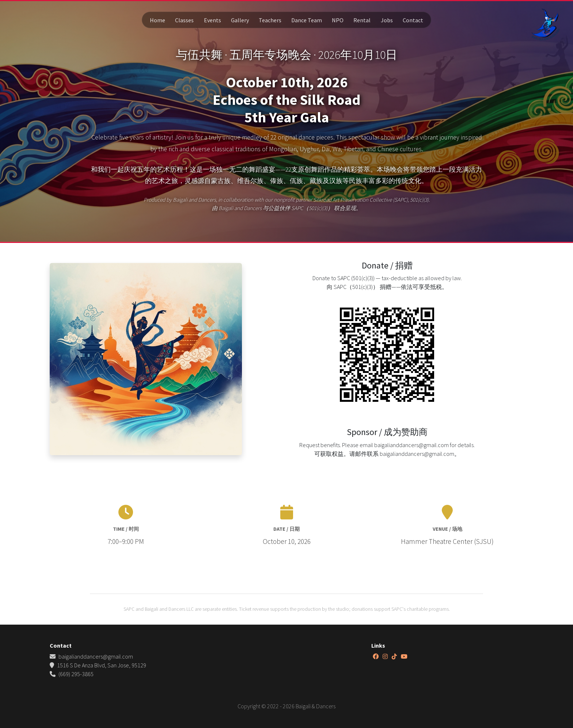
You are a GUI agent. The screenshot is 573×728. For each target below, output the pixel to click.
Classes (184, 20)
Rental (362, 20)
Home (158, 20)
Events (212, 20)
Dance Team (307, 20)
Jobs (387, 20)
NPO (338, 20)
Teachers (270, 20)
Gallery (240, 20)
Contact (413, 20)
